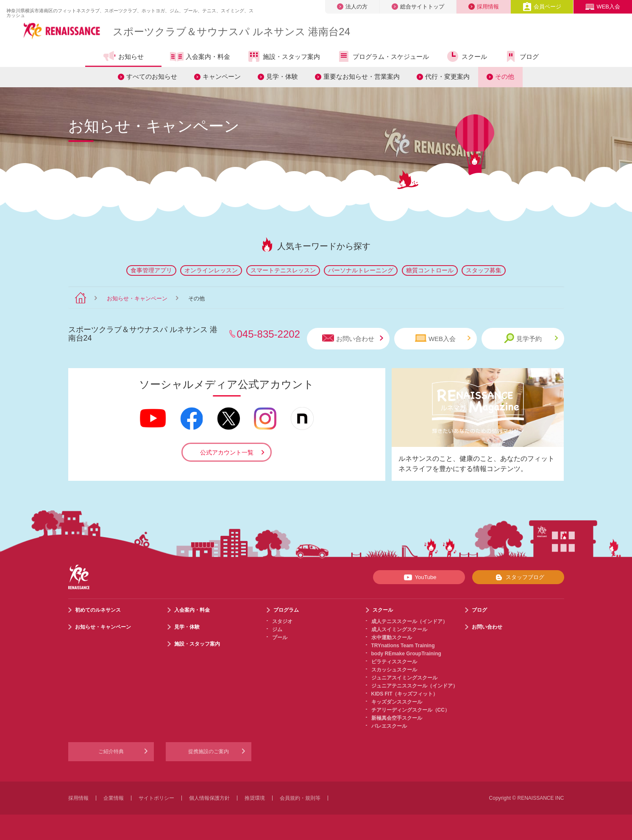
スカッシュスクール (394, 670)
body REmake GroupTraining (406, 654)
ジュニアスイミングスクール (404, 678)
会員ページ (542, 7)
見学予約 (531, 338)
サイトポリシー (156, 798)
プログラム (286, 610)
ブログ (521, 56)
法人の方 (352, 7)
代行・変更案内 (447, 76)
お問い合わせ (353, 338)
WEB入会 (603, 7)
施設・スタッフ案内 (284, 56)
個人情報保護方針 (209, 798)
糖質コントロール (430, 270)
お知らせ (123, 56)
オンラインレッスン (211, 270)
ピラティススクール (394, 662)
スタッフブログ (518, 577)
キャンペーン (222, 76)
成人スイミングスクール (399, 629)
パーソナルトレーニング (361, 270)
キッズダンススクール (397, 702)
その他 (505, 76)
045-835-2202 (269, 334)
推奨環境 (255, 798)
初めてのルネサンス (98, 610)
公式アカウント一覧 (227, 452)
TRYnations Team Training (403, 646)
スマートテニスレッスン (283, 270)
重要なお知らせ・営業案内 (362, 76)
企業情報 (114, 798)
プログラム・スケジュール (383, 56)
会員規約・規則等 (300, 798)
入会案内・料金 (200, 57)
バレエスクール (389, 726)
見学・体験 (282, 76)
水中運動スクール (392, 638)
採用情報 (484, 7)
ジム (277, 629)
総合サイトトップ (418, 7)
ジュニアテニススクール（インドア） (415, 686)
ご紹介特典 (111, 751)
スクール (466, 56)
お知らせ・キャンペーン (137, 298)
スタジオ (282, 621)
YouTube (419, 577)
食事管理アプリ (151, 270)
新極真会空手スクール (397, 718)
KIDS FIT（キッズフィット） (405, 694)
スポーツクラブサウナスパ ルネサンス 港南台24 (231, 32)
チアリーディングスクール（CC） (411, 710)
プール (280, 638)
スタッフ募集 (484, 270)
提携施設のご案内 (209, 751)
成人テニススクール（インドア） (409, 621)
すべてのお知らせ (152, 76)
